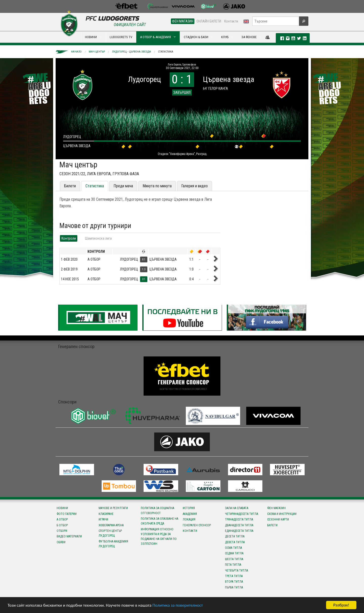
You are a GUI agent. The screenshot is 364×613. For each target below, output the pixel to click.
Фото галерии (67, 514)
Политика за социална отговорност (157, 510)
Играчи (103, 519)
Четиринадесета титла (242, 514)
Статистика (166, 52)
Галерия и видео (195, 186)
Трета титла (234, 576)
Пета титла (233, 565)
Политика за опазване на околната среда (160, 521)
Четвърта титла (236, 571)
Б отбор (62, 525)
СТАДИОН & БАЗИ (196, 37)
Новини (62, 508)
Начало (76, 52)
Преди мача (123, 186)
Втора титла (234, 582)
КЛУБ (225, 37)
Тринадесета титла (239, 519)
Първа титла (234, 587)
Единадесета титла (239, 531)
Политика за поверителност (178, 605)
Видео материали (69, 536)
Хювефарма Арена (111, 525)
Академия (190, 514)
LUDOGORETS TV (121, 37)
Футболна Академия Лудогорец (113, 544)
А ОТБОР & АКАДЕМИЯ (155, 37)
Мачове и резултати (113, 508)
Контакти (231, 21)
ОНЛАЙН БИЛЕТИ (209, 21)
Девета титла (235, 542)
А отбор (62, 519)
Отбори (62, 531)
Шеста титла (234, 559)
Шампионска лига (98, 238)
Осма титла (233, 548)
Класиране (106, 514)
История (189, 508)
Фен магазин (276, 508)
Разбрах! (341, 605)
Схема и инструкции (282, 514)
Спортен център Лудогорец (110, 533)
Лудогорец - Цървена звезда (131, 52)
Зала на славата (237, 508)
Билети (70, 186)
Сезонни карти (278, 519)
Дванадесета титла (239, 525)
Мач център (97, 52)
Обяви (61, 542)
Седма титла (234, 553)
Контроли (69, 238)
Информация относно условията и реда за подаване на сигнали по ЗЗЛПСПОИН (159, 537)
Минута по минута (157, 186)
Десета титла (235, 536)
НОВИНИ (91, 37)
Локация (189, 519)
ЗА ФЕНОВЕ (249, 37)
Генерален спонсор (197, 525)
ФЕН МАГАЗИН (183, 21)
